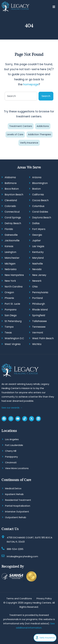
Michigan (10, 264)
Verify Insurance (29, 143)
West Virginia (13, 344)
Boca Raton (12, 189)
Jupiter (37, 240)
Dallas (36, 223)
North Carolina (14, 287)
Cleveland (11, 200)
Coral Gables (40, 212)
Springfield (39, 315)
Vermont (38, 333)
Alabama (10, 177)
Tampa (9, 327)
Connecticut (12, 212)
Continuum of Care (16, 480)
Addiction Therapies (40, 134)
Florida (9, 229)
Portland (37, 298)
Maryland (38, 258)
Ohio (35, 287)
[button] (54, 7)
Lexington (10, 252)
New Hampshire (14, 275)
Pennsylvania (40, 292)
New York (10, 281)
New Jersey (39, 275)
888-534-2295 (15, 549)
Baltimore (11, 183)
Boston (36, 189)
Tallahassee (39, 321)
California (38, 195)
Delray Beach (13, 223)
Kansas (9, 246)
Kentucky (38, 252)
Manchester (12, 258)
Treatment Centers (21, 126)
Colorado (10, 206)
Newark (37, 281)
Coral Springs (13, 218)
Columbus (38, 206)
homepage (31, 84)
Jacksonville (12, 240)
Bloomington (40, 183)
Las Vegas (38, 246)
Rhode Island (40, 310)
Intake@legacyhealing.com (22, 556)
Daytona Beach (42, 218)
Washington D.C (14, 338)
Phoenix (9, 298)
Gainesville (11, 235)
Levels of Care (15, 134)
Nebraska (11, 269)
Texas (8, 333)
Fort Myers (39, 229)
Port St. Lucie (12, 304)
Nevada (37, 269)
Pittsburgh (39, 304)
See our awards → (12, 408)
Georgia (37, 235)
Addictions (43, 126)
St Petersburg (13, 321)
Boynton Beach (14, 195)
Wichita (37, 344)
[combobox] (21, 96)
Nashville (38, 264)
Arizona (37, 177)
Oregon (9, 292)
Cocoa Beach (40, 200)
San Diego (11, 315)
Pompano (11, 310)
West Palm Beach (43, 338)
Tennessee (39, 327)
